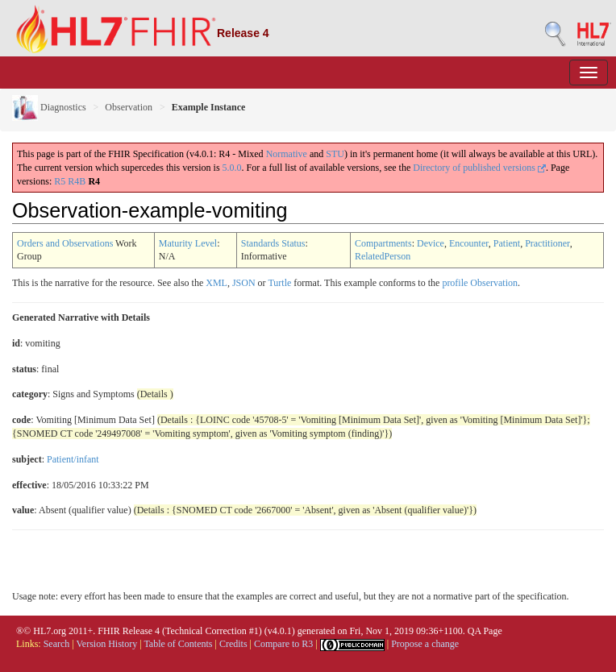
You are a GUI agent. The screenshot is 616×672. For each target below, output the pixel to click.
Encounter (469, 243)
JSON (244, 283)
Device (431, 243)
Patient (507, 243)
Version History (107, 644)
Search (57, 644)
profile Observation (480, 283)
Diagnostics (49, 107)
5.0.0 (232, 168)
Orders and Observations (65, 243)
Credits (233, 644)
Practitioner (547, 243)
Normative (287, 154)
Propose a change (425, 644)
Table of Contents (178, 644)
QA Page (485, 631)
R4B (77, 181)
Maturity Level (188, 243)
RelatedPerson (383, 256)
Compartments (383, 243)
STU (335, 154)
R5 (60, 181)
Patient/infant (73, 459)
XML (216, 283)
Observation (129, 107)
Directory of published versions (479, 168)
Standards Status (273, 243)
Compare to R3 (283, 644)
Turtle (279, 283)
